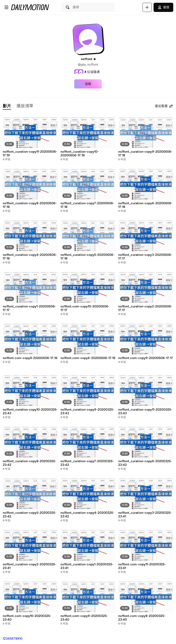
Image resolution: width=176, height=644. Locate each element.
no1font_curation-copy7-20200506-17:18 (87, 205)
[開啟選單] (6, 7)
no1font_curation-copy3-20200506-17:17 (145, 257)
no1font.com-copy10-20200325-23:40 (27, 618)
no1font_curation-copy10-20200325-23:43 (30, 412)
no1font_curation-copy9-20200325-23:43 (87, 412)
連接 (163, 7)
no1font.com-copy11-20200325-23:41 (142, 566)
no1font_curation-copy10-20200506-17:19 (80, 154)
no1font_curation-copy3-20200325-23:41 (145, 515)
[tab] (7, 106)
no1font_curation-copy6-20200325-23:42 (145, 463)
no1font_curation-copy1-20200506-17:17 (29, 308)
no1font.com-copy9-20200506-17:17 (146, 358)
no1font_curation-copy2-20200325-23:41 (30, 566)
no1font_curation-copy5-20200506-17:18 (88, 257)
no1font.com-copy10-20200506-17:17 (85, 308)
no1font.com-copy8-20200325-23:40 (142, 618)
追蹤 (88, 84)
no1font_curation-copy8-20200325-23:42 (30, 463)
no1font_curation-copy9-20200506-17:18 (145, 154)
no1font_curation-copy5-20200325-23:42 (30, 515)
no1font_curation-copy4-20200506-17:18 (30, 257)
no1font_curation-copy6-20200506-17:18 (145, 205)
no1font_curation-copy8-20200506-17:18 (30, 205)
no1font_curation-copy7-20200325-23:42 (87, 463)
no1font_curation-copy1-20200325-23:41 (87, 566)
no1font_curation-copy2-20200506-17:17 (145, 308)
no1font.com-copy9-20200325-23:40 (84, 618)
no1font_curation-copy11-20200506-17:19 (30, 154)
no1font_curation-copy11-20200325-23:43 (145, 412)
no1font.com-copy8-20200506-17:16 (30, 358)
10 (21, 639)
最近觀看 (164, 106)
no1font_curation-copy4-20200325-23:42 (87, 515)
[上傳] (147, 7)
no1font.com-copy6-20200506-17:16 (88, 358)
